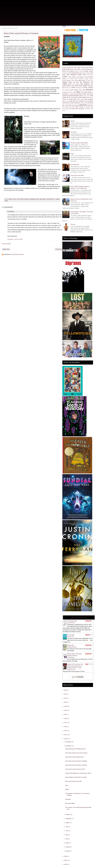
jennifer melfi (86, 94)
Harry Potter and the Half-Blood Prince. (76, 749)
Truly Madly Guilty (72, 621)
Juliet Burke (90, 75)
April (67, 839)
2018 (66, 718)
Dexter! (67, 789)
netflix (91, 96)
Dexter (64, 71)
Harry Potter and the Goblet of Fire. (75, 757)
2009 (66, 856)
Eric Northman (70, 71)
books (22, 199)
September (69, 819)
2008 (66, 860)
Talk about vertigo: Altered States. (79, 143)
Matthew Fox (66, 79)
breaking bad (79, 88)
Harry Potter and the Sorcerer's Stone (75, 769)
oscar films (74, 98)
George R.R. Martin (67, 73)
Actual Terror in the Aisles (77, 175)
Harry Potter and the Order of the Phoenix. (76, 753)
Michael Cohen (72, 670)
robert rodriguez (89, 99)
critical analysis (74, 90)
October (68, 815)
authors (11, 199)
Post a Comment (6, 244)
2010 (66, 739)
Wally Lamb (71, 637)
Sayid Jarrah (82, 81)
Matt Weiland (71, 657)
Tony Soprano (85, 84)
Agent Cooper (81, 68)
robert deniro (80, 99)
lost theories (75, 96)
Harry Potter (50, 199)
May (67, 835)
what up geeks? (80, 109)
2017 (66, 723)
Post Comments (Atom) (17, 254)
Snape (6, 201)
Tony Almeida (76, 84)
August (68, 823)
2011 (66, 735)
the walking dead (89, 107)
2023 (66, 698)
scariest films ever (73, 101)
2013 (66, 727)
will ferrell (87, 109)
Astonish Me (70, 645)
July (67, 827)
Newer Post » (6, 249)
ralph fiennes (90, 98)
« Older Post (58, 249)
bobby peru (68, 88)
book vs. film (17, 199)
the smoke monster (78, 107)
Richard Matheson (67, 81)
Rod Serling (75, 81)
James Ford (82, 75)
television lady (68, 107)
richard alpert (73, 99)
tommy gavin (66, 109)
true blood (72, 109)
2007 (66, 864)
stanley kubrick (84, 103)
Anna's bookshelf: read (79, 617)
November (69, 746)
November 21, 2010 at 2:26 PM (15, 239)
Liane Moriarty (72, 623)
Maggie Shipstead (72, 647)
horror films (88, 92)
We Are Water (71, 635)
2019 (66, 714)
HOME (64, 26)
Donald (9, 212)
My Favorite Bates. (70, 803)
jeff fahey (79, 94)
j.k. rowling (57, 199)
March (67, 843)
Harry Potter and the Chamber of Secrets (76, 765)
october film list (66, 98)
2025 (66, 690)
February (68, 847)
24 (63, 68)
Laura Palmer (72, 77)
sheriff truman (66, 103)
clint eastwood (66, 90)
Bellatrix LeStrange (81, 69)
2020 (66, 710)
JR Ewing (88, 73)
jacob (75, 94)
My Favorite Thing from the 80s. (74, 781)
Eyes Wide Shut (75, 165)
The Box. (73, 121)
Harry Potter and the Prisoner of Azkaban (21, 33)
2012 (66, 731)
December (69, 742)
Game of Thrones (79, 71)
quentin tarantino (82, 98)
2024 (66, 694)
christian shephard (88, 88)
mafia (80, 96)
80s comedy (68, 68)
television (84, 105)
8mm (67, 785)
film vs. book (72, 92)
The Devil (76, 82)
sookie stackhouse (75, 103)
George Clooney (89, 71)
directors (27, 199)
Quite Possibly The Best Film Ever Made (76, 777)
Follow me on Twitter (82, 30)
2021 (66, 706)
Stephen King (67, 82)
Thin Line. (73, 224)
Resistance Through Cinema (86, 79)
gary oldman (43, 199)
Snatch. (72, 154)
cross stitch (82, 90)
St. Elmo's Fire (89, 81)
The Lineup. (74, 132)
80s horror (74, 68)
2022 (66, 702)
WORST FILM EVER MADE (74, 86)
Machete (91, 77)
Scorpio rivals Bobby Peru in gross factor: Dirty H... (79, 773)
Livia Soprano (80, 77)
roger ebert (65, 101)
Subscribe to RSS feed (70, 30)
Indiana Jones (82, 73)
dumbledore (33, 199)
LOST (65, 77)
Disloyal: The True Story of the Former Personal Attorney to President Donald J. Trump (75, 666)
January (68, 851)
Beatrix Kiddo (73, 69)
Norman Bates (74, 79)
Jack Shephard (72, 75)
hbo (82, 92)
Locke (86, 77)
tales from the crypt (74, 105)
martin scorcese (86, 96)
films (38, 199)
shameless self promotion (86, 101)
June (67, 831)
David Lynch (90, 69)
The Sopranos (85, 82)
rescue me (65, 99)
